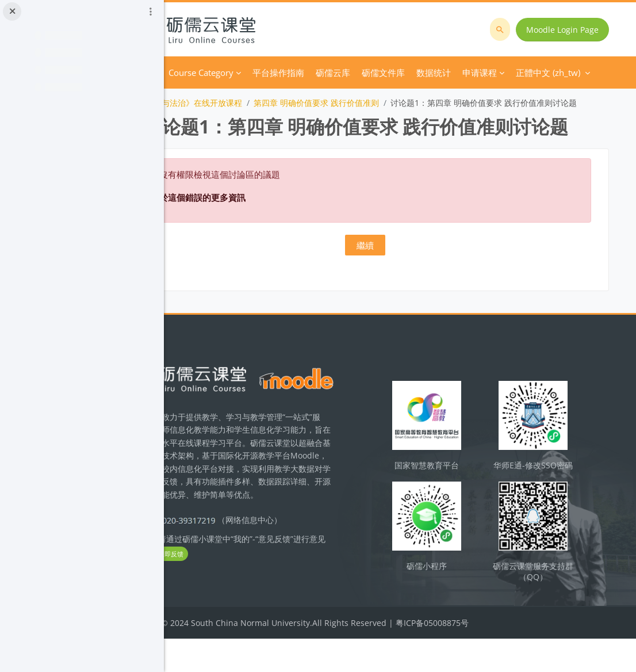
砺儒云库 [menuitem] (399, 72)
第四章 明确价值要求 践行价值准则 (382, 103)
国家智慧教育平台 (454, 502)
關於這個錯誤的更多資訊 (264, 238)
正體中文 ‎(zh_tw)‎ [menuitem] (496, 72)
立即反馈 (257, 597)
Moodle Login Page (566, 30)
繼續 (400, 286)
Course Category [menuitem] (267, 72)
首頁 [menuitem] (214, 72)
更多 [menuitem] (436, 72)
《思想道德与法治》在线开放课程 (248, 103)
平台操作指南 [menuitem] (344, 72)
